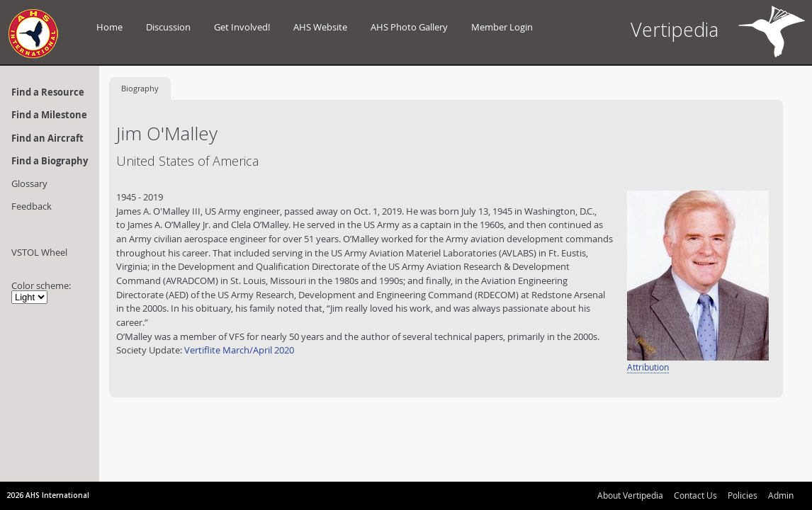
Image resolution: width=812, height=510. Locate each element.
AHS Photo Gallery (409, 27)
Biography (140, 88)
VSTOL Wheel (39, 252)
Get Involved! (242, 27)
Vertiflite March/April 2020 (239, 350)
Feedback (32, 206)
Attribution (648, 367)
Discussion (168, 27)
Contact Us (695, 495)
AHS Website (320, 27)
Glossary (29, 183)
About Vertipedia (630, 495)
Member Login (502, 27)
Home (109, 27)
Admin (781, 495)
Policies (743, 495)
